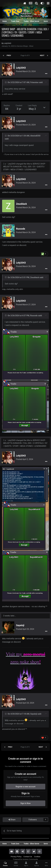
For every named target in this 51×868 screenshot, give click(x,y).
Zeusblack (21, 204)
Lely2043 (8, 43)
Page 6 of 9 (25, 55)
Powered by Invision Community (25, 859)
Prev (9, 55)
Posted (26, 71)
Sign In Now (25, 803)
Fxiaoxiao (34, 82)
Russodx (21, 229)
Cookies (37, 857)
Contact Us (28, 857)
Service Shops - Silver (25, 46)
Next (42, 55)
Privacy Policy (16, 857)
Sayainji (20, 625)
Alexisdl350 (35, 136)
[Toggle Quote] (6, 82)
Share (12, 820)
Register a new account (25, 787)
